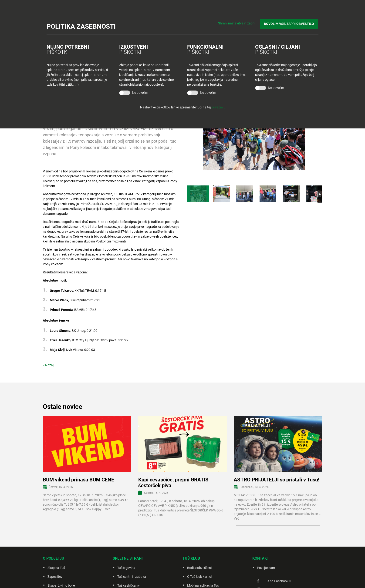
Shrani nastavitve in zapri (237, 23)
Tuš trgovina (126, 568)
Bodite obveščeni (199, 568)
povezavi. (218, 107)
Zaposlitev (55, 577)
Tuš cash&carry (128, 585)
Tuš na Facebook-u (278, 581)
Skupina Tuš (56, 568)
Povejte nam (266, 568)
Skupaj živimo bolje (61, 585)
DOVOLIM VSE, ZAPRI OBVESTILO (289, 24)
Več (108, 509)
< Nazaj (48, 365)
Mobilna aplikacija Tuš (203, 585)
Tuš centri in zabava (132, 577)
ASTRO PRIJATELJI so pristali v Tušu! (277, 480)
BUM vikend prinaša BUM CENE (78, 480)
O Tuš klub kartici (199, 577)
